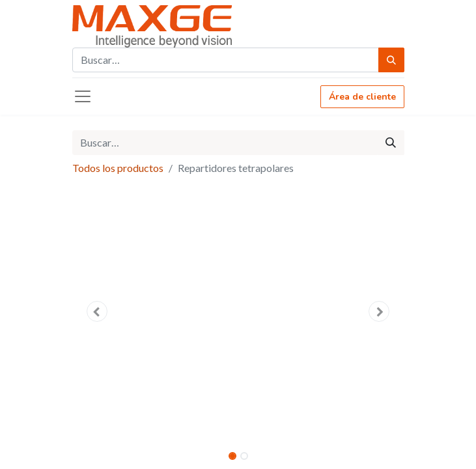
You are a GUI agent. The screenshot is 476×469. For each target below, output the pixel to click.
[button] (97, 311)
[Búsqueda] (391, 60)
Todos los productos (118, 168)
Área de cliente (362, 97)
